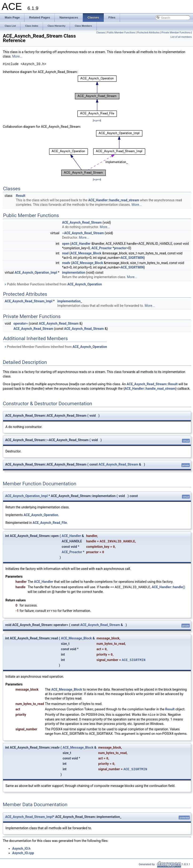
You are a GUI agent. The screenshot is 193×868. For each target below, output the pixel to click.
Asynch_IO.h (21, 849)
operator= (21, 323)
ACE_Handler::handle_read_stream (114, 200)
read (65, 253)
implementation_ (70, 301)
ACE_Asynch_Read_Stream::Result (152, 384)
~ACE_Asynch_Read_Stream (83, 233)
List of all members (181, 37)
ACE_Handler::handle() (168, 587)
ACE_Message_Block (86, 253)
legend (97, 120)
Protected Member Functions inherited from (56, 347)
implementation (74, 272)
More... (17, 56)
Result (21, 196)
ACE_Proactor (102, 248)
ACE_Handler (81, 244)
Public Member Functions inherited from (53, 284)
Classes (101, 33)
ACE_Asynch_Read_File (50, 523)
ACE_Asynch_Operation (85, 284)
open (66, 244)
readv (66, 263)
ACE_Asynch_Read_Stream (82, 222)
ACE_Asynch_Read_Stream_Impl (29, 301)
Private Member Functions (176, 33)
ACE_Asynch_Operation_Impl (36, 272)
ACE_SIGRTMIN (132, 258)
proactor (120, 248)
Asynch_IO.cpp (23, 853)
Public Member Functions (121, 33)
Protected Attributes (148, 33)
